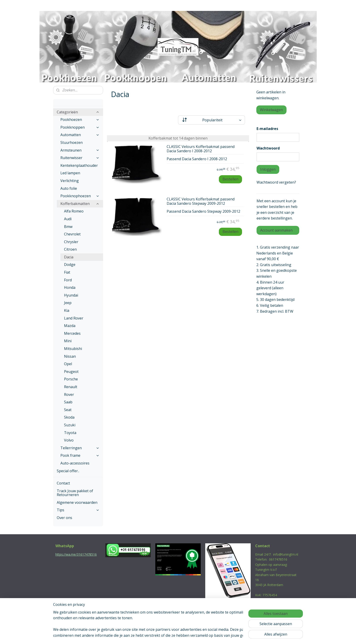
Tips (78, 510)
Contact (63, 483)
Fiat (67, 272)
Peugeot (71, 372)
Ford (68, 280)
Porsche (71, 379)
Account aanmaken (276, 230)
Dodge (70, 265)
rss (168, 636)
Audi (68, 219)
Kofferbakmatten (80, 204)
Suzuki (70, 425)
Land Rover (74, 318)
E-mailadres (267, 129)
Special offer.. (68, 471)
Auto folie (69, 188)
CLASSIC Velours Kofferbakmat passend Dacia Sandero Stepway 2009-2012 (201, 201)
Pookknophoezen (80, 196)
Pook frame (80, 455)
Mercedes (72, 333)
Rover (69, 394)
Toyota (70, 433)
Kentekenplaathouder (79, 165)
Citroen (70, 249)
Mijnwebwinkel (225, 636)
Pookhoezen (80, 120)
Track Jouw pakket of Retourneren (75, 493)
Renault (71, 387)
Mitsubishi (73, 349)
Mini (68, 341)
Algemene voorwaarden (77, 502)
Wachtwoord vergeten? (276, 182)
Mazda (70, 326)
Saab (68, 402)
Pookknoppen (80, 127)
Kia (67, 310)
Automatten (80, 135)
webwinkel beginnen (185, 636)
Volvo (69, 440)
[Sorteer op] (211, 120)
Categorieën (78, 112)
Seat (68, 410)
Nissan (70, 356)
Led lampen (70, 173)
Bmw (68, 227)
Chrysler (71, 242)
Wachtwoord (268, 148)
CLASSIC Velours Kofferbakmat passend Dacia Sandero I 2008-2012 (201, 149)
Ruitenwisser (80, 158)
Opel (68, 364)
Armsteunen (80, 150)
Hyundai (71, 295)
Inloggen (268, 169)
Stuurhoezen (72, 142)
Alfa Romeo (74, 211)
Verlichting (70, 181)
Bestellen (230, 179)
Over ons (64, 518)
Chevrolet (72, 234)
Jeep (68, 303)
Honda (70, 287)
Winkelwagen (271, 110)
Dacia (69, 257)
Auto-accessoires (75, 463)
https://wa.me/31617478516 (76, 554)
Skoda (69, 417)
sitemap (159, 636)
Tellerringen (80, 448)
